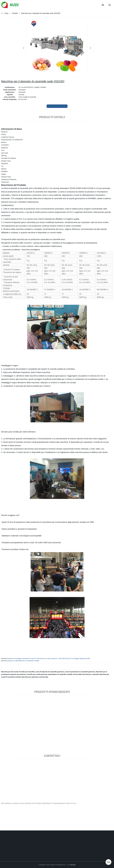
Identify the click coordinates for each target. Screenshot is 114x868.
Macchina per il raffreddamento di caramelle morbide (22, 661)
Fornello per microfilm (27, 672)
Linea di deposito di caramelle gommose (50, 672)
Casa (6, 13)
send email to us (57, 106)
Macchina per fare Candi (10, 672)
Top (109, 862)
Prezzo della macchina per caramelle (86, 674)
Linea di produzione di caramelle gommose (80, 672)
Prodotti (15, 13)
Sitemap (73, 865)
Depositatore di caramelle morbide (60, 674)
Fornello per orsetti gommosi (37, 674)
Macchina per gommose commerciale (35, 677)
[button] (103, 5)
